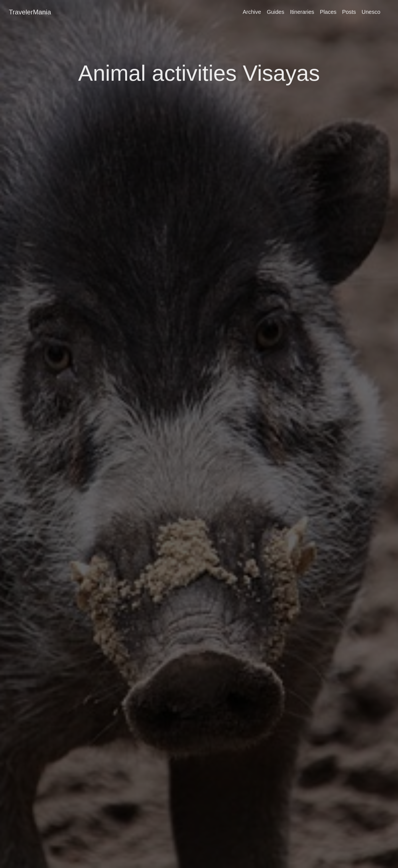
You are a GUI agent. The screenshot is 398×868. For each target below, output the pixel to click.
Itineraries (302, 12)
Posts (349, 12)
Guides (275, 12)
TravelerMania (30, 12)
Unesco (371, 12)
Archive (252, 12)
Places (328, 12)
